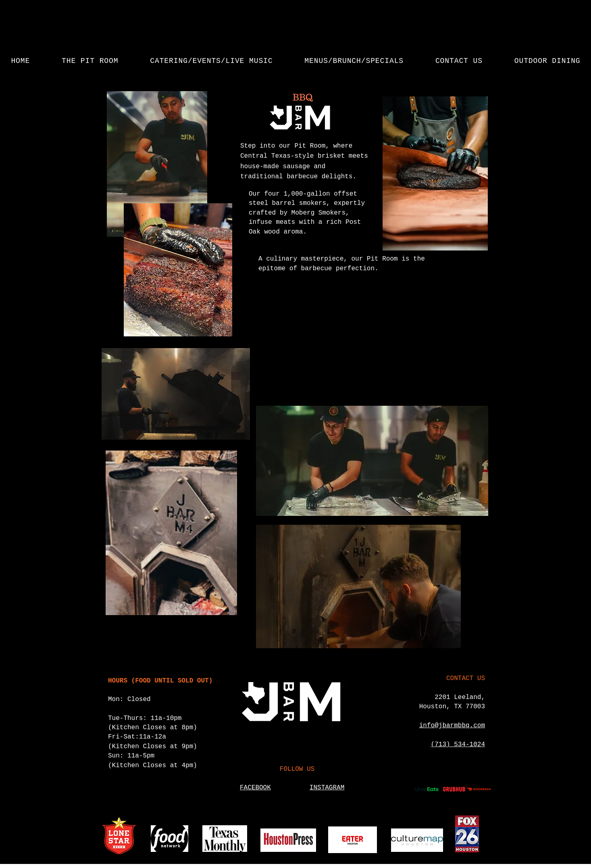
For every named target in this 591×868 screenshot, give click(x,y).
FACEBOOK (255, 788)
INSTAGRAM (327, 788)
